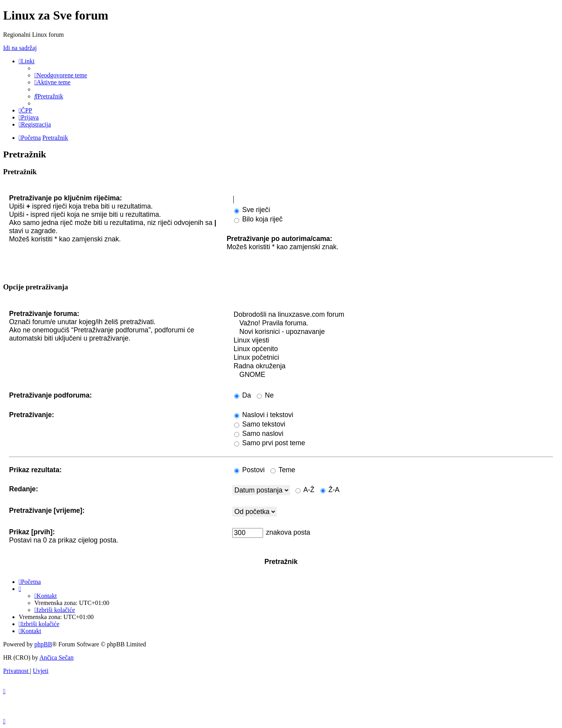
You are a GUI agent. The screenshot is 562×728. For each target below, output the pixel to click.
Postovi (250, 470)
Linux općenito (393, 349)
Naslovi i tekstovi (264, 415)
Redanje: (23, 489)
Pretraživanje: (31, 415)
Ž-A (330, 490)
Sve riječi (252, 210)
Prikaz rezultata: (35, 470)
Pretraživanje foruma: (44, 314)
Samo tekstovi (260, 424)
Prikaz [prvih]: (32, 532)
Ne (265, 395)
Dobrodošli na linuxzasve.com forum (393, 315)
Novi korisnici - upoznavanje (393, 332)
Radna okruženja (393, 366)
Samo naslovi (259, 434)
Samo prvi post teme (270, 443)
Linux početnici (393, 358)
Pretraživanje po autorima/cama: (280, 239)
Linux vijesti (393, 341)
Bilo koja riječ (259, 219)
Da (243, 395)
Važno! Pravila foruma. (393, 323)
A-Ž (305, 490)
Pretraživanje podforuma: (50, 395)
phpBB (43, 644)
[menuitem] (61, 75)
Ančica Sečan (57, 658)
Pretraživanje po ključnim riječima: (65, 198)
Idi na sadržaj (20, 48)
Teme (283, 470)
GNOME (393, 375)
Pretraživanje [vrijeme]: (47, 510)
